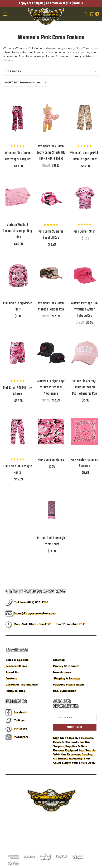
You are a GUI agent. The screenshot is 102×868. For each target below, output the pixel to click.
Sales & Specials (17, 660)
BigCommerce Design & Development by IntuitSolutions (51, 831)
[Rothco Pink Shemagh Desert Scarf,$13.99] (51, 510)
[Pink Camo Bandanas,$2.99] (51, 432)
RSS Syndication (65, 691)
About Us (12, 672)
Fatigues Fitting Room (68, 684)
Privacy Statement (66, 666)
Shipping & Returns (67, 678)
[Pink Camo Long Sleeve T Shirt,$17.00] (17, 275)
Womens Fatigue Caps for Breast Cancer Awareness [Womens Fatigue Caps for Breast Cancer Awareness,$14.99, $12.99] (51, 387)
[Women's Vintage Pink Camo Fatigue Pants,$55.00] (85, 118)
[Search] (85, 14)
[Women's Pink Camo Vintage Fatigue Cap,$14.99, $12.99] (51, 275)
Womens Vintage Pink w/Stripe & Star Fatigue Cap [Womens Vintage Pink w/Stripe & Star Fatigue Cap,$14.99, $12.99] (84, 309)
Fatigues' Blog (15, 691)
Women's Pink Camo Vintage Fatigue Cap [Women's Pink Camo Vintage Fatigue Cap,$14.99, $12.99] (51, 306)
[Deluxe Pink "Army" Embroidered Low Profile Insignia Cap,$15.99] (85, 353)
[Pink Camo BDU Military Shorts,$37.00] (17, 353)
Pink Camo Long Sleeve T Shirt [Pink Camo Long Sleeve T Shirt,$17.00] (18, 306)
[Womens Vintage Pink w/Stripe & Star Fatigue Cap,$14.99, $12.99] (85, 275)
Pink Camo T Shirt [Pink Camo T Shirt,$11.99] (84, 232)
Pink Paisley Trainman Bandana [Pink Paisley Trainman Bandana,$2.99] (85, 463)
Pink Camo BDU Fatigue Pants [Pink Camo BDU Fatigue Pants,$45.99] (17, 469)
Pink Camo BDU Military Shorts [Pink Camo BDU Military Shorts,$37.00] (18, 391)
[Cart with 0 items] (93, 14)
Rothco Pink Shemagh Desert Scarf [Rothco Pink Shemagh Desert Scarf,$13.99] (51, 541)
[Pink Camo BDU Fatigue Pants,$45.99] (17, 432)
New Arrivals (62, 672)
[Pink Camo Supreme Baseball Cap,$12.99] (51, 197)
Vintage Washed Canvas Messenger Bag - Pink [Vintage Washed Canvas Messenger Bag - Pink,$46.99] (18, 231)
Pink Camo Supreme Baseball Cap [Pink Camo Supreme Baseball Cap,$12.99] (51, 235)
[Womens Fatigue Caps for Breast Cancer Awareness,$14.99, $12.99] (51, 353)
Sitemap (59, 660)
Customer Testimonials (22, 684)
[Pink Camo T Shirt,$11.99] (85, 197)
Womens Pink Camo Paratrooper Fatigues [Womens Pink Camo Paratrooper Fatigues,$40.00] (17, 156)
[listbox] (34, 82)
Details (78, 3)
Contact (11, 678)
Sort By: (12, 82)
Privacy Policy (57, 836)
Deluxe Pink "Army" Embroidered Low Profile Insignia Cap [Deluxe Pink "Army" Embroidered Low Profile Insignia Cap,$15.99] (84, 387)
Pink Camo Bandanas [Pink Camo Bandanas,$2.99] (51, 460)
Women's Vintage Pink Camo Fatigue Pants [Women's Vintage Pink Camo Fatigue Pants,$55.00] (84, 156)
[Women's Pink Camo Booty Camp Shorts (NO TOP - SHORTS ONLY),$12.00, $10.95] (51, 118)
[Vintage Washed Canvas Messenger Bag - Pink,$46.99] (17, 197)
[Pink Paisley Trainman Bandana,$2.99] (85, 432)
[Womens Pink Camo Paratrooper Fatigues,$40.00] (17, 118)
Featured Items (16, 666)
